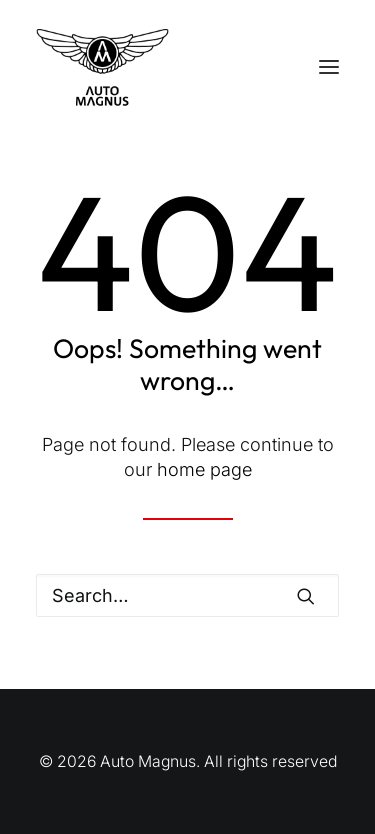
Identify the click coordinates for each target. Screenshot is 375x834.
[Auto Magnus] (102, 67)
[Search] (187, 595)
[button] (329, 67)
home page (204, 469)
